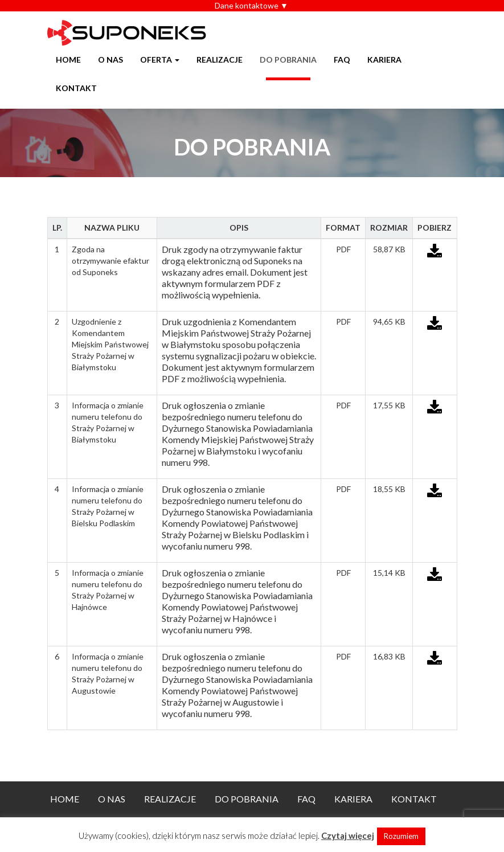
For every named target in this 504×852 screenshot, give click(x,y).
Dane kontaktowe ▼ (251, 5)
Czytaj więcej (348, 835)
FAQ (342, 60)
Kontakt (76, 88)
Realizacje (220, 60)
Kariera (384, 60)
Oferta (160, 60)
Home (68, 60)
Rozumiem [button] (401, 836)
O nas (110, 60)
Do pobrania (288, 60)
